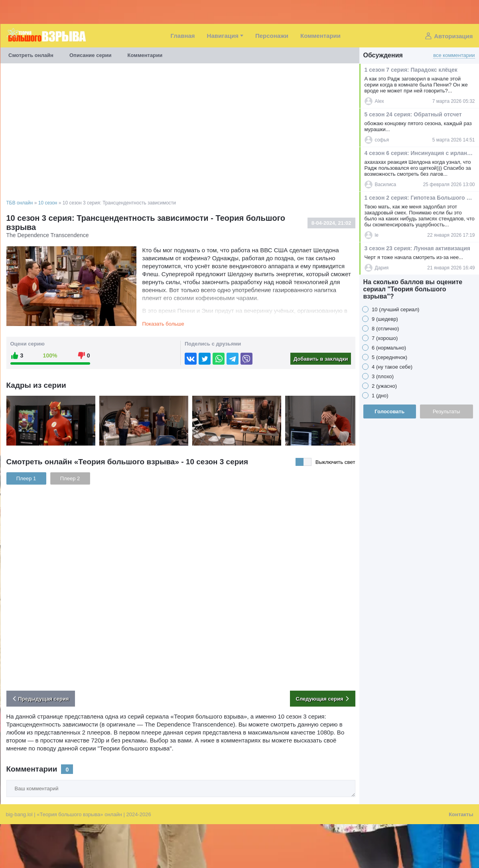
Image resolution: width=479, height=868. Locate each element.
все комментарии (454, 55)
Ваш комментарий (7, 780)
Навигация (223, 36)
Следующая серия (324, 699)
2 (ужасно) (384, 386)
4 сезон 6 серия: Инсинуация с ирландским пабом (419, 153)
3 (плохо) (382, 376)
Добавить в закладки (321, 359)
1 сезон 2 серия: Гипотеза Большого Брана (419, 198)
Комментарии (320, 36)
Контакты (461, 814)
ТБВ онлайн (20, 203)
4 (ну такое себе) (391, 367)
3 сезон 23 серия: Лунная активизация (417, 248)
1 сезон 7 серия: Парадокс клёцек (411, 70)
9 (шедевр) (384, 319)
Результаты (446, 411)
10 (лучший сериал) (395, 309)
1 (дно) (379, 396)
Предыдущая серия (40, 699)
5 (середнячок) (389, 357)
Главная (183, 36)
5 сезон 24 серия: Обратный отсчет (413, 114)
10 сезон (48, 203)
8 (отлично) (385, 329)
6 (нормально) (388, 348)
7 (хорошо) (384, 338)
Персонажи (272, 36)
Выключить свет (335, 462)
